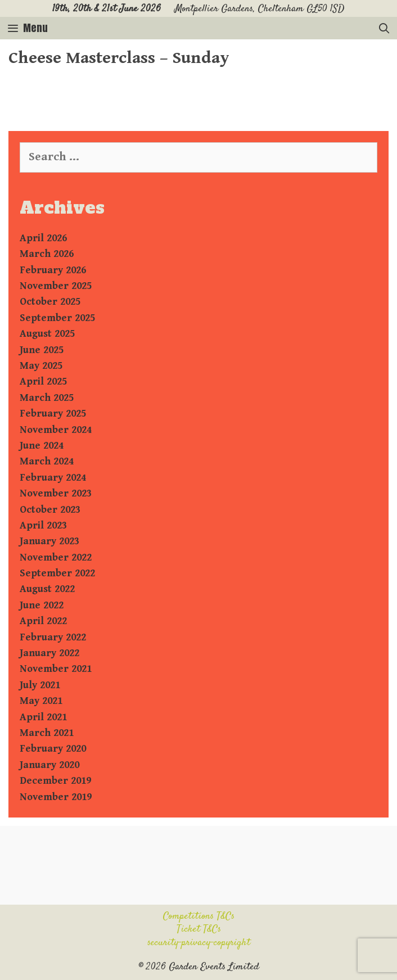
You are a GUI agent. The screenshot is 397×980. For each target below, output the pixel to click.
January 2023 (49, 541)
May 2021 (41, 701)
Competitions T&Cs (199, 916)
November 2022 (56, 557)
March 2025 (47, 398)
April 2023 (43, 525)
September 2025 (57, 318)
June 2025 (42, 350)
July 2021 (40, 685)
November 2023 (56, 493)
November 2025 (56, 286)
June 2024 (42, 446)
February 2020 (53, 749)
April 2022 (43, 621)
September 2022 (57, 573)
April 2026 (43, 238)
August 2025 (47, 334)
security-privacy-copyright (199, 943)
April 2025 (43, 381)
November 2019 (56, 797)
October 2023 (50, 510)
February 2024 (53, 478)
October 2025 (50, 302)
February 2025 (53, 414)
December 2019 (55, 781)
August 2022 (47, 589)
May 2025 (41, 366)
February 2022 (53, 637)
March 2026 (47, 254)
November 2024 (56, 430)
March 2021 (47, 733)
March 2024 (47, 461)
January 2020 (49, 765)
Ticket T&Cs (199, 929)
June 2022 (42, 605)
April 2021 (43, 717)
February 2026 (53, 270)
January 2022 (49, 653)
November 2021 (56, 669)
